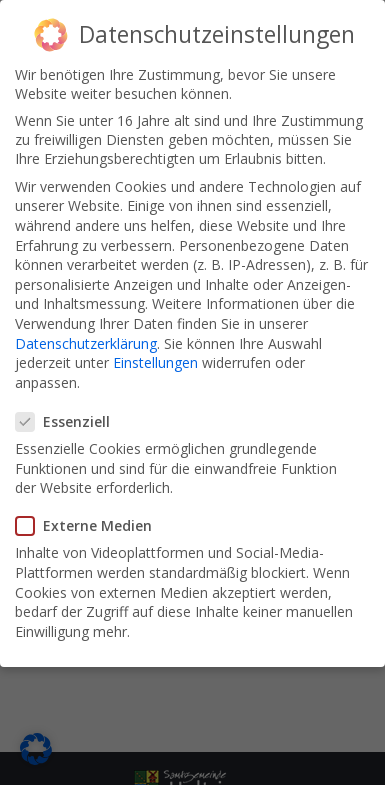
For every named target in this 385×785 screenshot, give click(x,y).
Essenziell (69, 421)
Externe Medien (90, 525)
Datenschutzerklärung (86, 343)
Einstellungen (155, 362)
